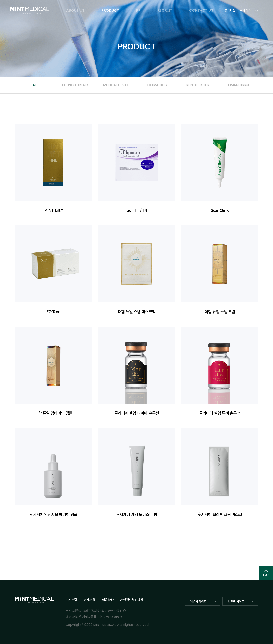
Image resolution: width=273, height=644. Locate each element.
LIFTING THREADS (76, 85)
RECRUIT (165, 10)
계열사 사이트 (198, 601)
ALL (35, 85)
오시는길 (71, 600)
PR (138, 10)
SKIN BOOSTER (197, 85)
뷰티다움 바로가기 (236, 10)
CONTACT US (201, 10)
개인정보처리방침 (132, 600)
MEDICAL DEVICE (116, 85)
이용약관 (108, 600)
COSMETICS (157, 85)
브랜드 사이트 (236, 601)
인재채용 (89, 600)
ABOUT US (75, 10)
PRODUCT (110, 10)
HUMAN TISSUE (238, 85)
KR (257, 10)
